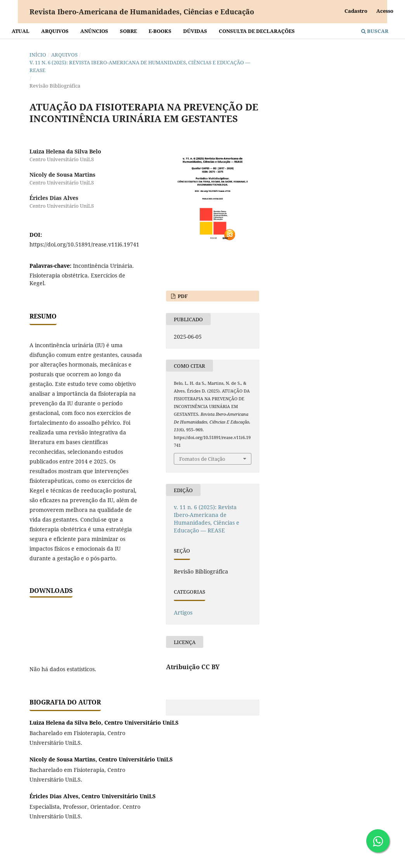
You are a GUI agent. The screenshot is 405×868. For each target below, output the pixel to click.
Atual (21, 31)
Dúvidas (195, 31)
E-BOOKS (160, 31)
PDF (182, 296)
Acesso (385, 11)
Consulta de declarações (257, 31)
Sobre (128, 31)
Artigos (183, 612)
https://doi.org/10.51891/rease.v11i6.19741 (84, 244)
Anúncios (94, 31)
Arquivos (55, 31)
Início (38, 55)
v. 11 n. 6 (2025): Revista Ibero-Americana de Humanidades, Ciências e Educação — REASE (140, 66)
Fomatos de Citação (202, 459)
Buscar (375, 31)
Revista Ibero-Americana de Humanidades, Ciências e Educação (142, 12)
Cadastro (356, 11)
